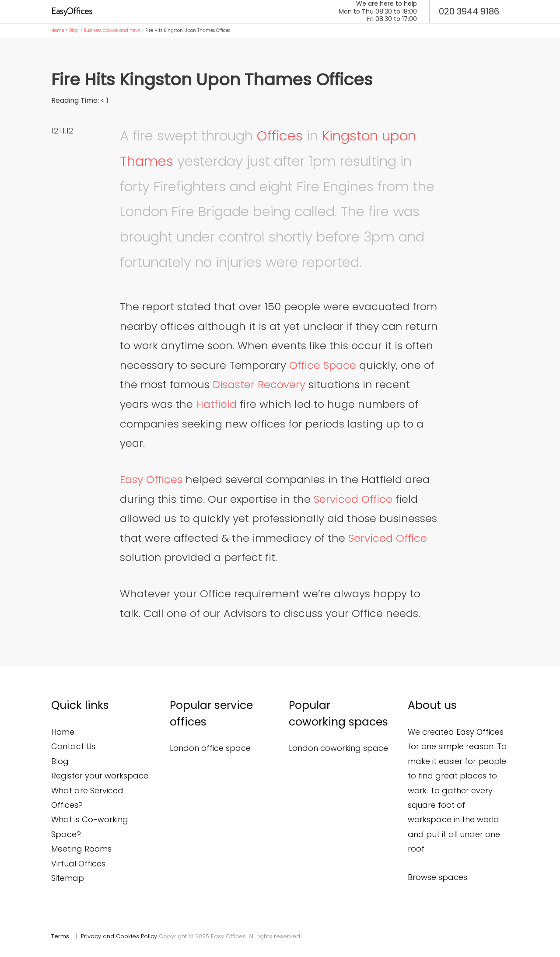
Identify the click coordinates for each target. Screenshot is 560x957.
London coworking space (338, 748)
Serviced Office (353, 499)
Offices (280, 136)
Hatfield (216, 404)
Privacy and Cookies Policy (119, 936)
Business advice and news (112, 30)
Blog (74, 30)
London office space (210, 748)
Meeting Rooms (81, 849)
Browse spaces (437, 877)
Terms (60, 936)
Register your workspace (100, 776)
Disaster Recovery (259, 384)
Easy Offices (151, 479)
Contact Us (73, 746)
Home (58, 30)
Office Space (323, 365)
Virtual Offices (78, 864)
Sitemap (68, 878)
